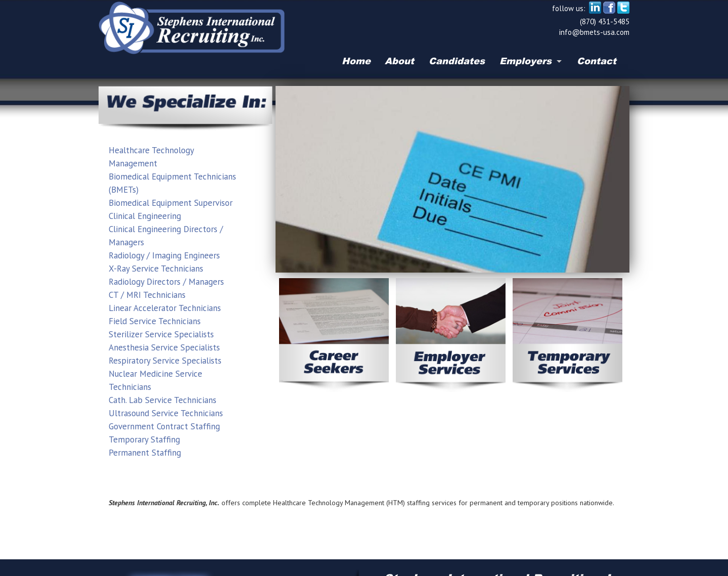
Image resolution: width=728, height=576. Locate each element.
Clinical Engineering (145, 216)
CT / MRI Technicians (147, 295)
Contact (597, 61)
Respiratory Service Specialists (165, 361)
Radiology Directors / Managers (166, 282)
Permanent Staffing (145, 453)
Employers (526, 61)
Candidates (457, 61)
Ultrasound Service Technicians (166, 413)
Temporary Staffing (144, 439)
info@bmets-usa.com (594, 32)
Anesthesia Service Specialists (164, 347)
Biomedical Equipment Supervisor (171, 203)
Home (356, 61)
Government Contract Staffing (164, 426)
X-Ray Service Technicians (156, 269)
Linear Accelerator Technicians (165, 308)
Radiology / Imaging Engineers (164, 255)
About (399, 61)
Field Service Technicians (155, 321)
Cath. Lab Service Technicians (163, 400)
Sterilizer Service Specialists (161, 334)
